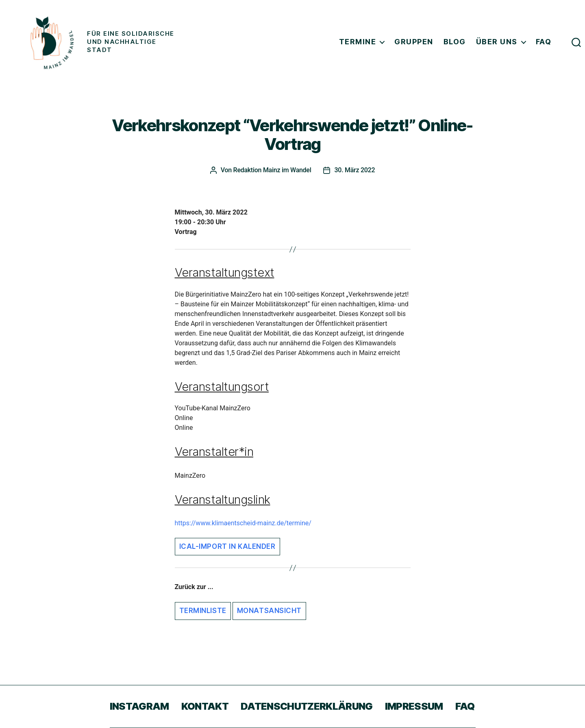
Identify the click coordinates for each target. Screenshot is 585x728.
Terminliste (203, 611)
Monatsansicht (269, 611)
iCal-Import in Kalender (227, 546)
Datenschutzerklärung (307, 706)
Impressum (414, 706)
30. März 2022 (354, 170)
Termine (358, 42)
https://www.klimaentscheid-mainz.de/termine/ (243, 523)
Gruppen (414, 42)
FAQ (544, 42)
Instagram (139, 706)
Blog (455, 42)
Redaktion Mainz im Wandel (272, 170)
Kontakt (205, 706)
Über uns (497, 42)
